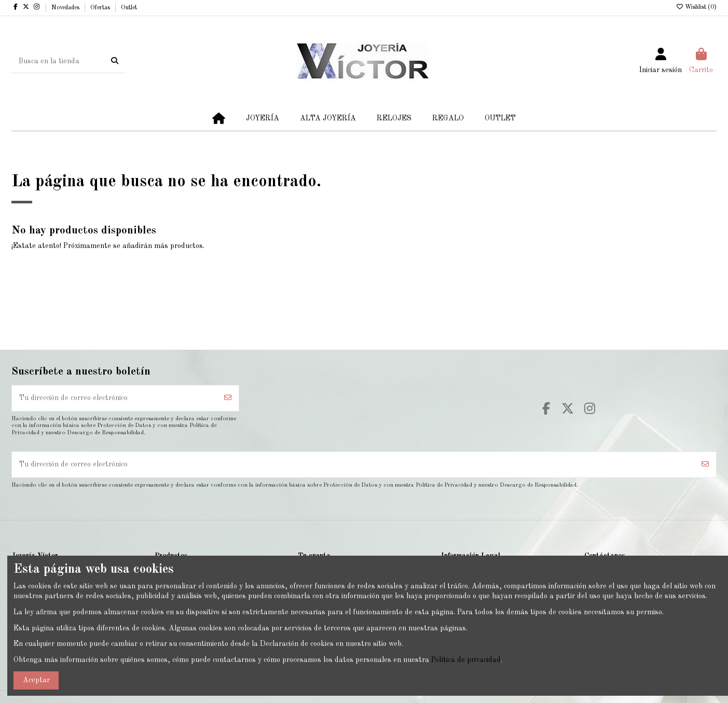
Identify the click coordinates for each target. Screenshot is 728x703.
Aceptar (36, 680)
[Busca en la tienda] (115, 61)
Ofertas (101, 8)
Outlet (129, 8)
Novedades (66, 8)
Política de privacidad (466, 660)
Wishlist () (696, 7)
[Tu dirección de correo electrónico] (115, 398)
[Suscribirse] (228, 398)
